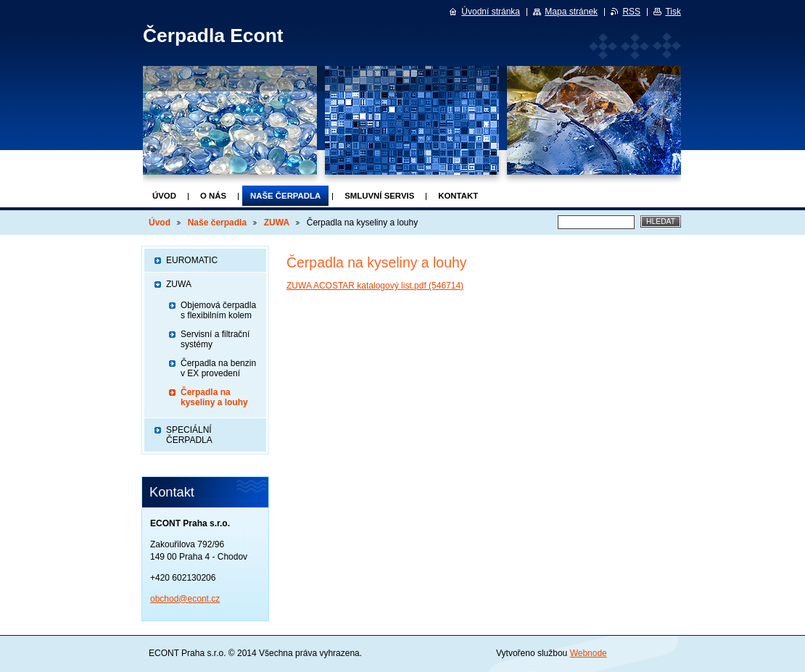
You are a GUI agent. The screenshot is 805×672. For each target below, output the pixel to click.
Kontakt (458, 196)
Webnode (589, 653)
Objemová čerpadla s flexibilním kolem (218, 310)
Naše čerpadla (285, 196)
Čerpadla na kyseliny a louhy (214, 397)
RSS (631, 12)
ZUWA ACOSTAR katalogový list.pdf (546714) (375, 286)
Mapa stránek (571, 12)
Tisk (673, 12)
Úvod (164, 196)
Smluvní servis (379, 196)
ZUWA (277, 223)
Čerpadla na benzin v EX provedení (218, 368)
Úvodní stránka (491, 12)
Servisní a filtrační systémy (215, 339)
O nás (213, 196)
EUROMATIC (192, 260)
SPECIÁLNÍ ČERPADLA (189, 435)
